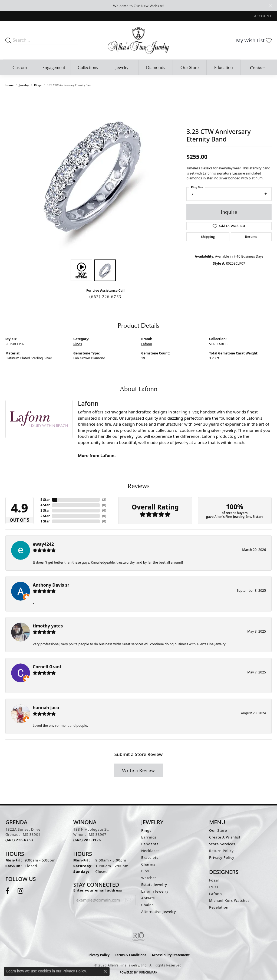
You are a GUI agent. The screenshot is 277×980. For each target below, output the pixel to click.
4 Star (45, 505)
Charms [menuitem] (148, 864)
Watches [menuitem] (149, 878)
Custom (20, 67)
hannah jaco (46, 708)
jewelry (24, 85)
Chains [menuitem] (147, 905)
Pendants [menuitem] (150, 844)
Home (9, 85)
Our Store (189, 67)
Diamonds (156, 67)
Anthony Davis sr (51, 585)
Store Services (222, 844)
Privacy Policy (222, 857)
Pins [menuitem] (145, 871)
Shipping (208, 237)
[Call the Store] (19, 840)
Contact (257, 68)
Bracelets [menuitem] (150, 857)
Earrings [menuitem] (149, 837)
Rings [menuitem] (146, 830)
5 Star (45, 500)
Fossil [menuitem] (214, 880)
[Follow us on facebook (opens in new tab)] (7, 891)
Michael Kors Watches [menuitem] (229, 900)
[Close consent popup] (105, 971)
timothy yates (48, 626)
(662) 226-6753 (105, 297)
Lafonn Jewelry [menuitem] (155, 891)
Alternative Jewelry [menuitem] (159, 912)
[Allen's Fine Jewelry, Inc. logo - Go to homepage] (138, 40)
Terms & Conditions (131, 955)
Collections (88, 67)
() (104, 500)
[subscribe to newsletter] (128, 900)
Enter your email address (98, 890)
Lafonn (147, 344)
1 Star (45, 521)
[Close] (270, 6)
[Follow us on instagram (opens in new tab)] (20, 891)
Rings (38, 85)
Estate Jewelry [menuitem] (154, 884)
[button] (262, 16)
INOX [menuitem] (214, 887)
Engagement (54, 67)
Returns (251, 237)
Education (224, 67)
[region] (93, 176)
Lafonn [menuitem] (215, 894)
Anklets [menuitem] (148, 898)
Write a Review (138, 770)
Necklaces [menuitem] (150, 851)
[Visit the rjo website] (138, 936)
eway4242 (43, 544)
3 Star (45, 510)
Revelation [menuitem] (219, 907)
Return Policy (221, 851)
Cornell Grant (47, 667)
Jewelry (122, 67)
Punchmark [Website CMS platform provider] (148, 972)
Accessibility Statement (171, 955)
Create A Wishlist (225, 837)
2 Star (45, 516)
